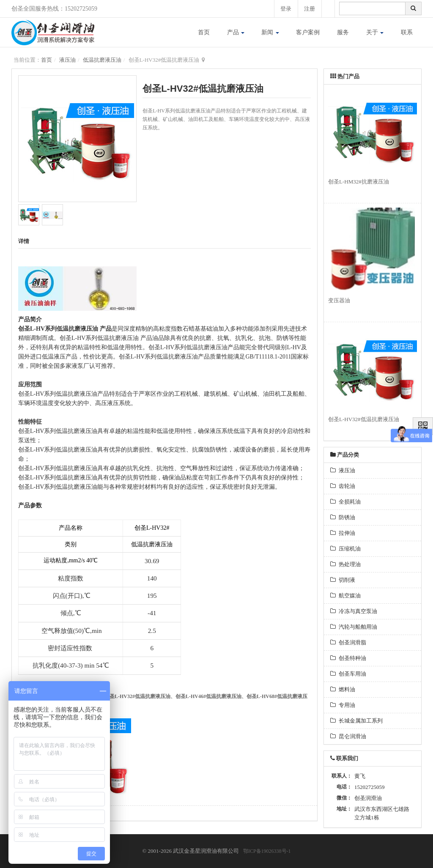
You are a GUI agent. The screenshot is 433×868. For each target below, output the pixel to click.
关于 (375, 32)
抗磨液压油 (83, 329)
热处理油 (345, 564)
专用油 (343, 705)
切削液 (343, 580)
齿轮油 (343, 486)
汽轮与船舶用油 (354, 627)
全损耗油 (345, 502)
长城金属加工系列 (356, 721)
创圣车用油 (348, 674)
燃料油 (343, 689)
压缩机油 (345, 549)
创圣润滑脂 (348, 642)
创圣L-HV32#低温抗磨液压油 (137, 696)
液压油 (67, 60)
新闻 (270, 32)
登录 (285, 9)
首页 (204, 32)
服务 (343, 32)
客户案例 (308, 32)
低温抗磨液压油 (102, 60)
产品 (236, 32)
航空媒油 (345, 596)
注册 (310, 9)
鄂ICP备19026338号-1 (267, 851)
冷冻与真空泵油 (354, 611)
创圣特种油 (348, 658)
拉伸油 (343, 533)
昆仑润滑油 (348, 736)
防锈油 (343, 517)
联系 (407, 32)
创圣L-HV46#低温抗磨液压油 (208, 696)
